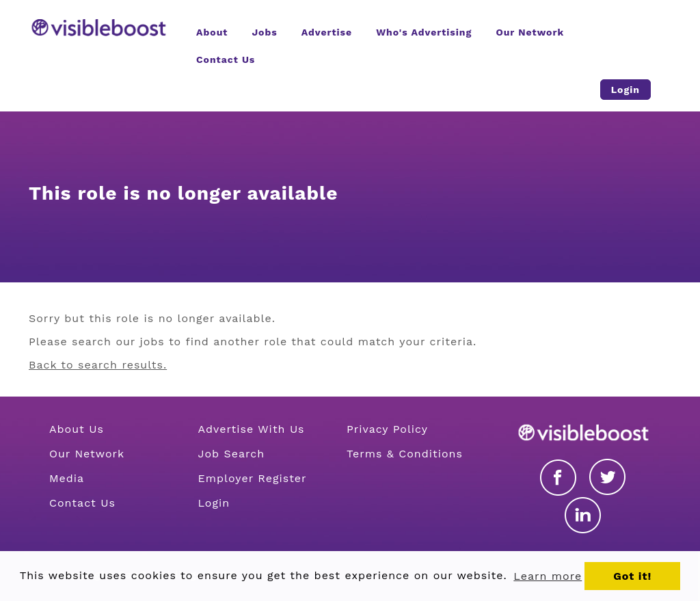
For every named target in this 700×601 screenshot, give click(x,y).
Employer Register (253, 478)
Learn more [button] (548, 576)
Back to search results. (98, 365)
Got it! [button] (632, 576)
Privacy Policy (387, 429)
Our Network (87, 454)
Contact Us (82, 503)
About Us (77, 429)
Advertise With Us (252, 429)
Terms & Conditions (405, 454)
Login (214, 503)
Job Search (232, 454)
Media (67, 478)
